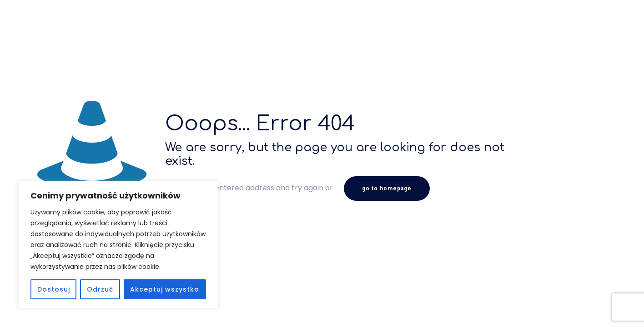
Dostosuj (54, 289)
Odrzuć (100, 289)
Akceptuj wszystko (165, 289)
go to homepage (387, 188)
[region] (118, 245)
